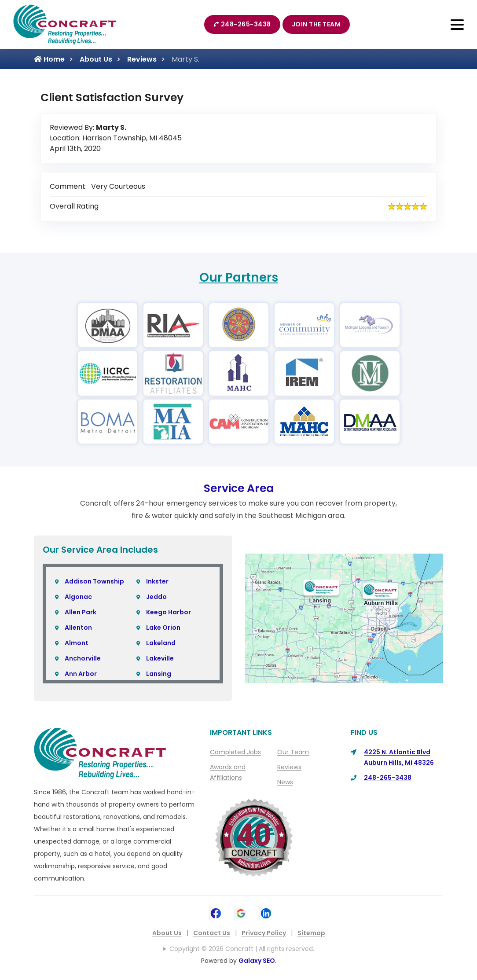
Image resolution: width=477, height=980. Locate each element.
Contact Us (212, 933)
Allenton (78, 628)
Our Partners (239, 277)
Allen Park (81, 612)
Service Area (239, 488)
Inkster (157, 581)
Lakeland (161, 643)
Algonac (78, 597)
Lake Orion (163, 628)
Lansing (159, 674)
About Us (96, 59)
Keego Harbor (169, 612)
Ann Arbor (81, 674)
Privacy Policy (264, 933)
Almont (77, 643)
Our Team (293, 752)
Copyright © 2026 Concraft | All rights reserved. (242, 949)
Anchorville (83, 658)
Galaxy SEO (257, 961)
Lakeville (160, 658)
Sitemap (311, 933)
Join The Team (316, 24)
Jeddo (156, 597)
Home (49, 59)
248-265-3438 (242, 24)
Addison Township (94, 581)
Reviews (142, 59)
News (285, 782)
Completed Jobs (235, 752)
